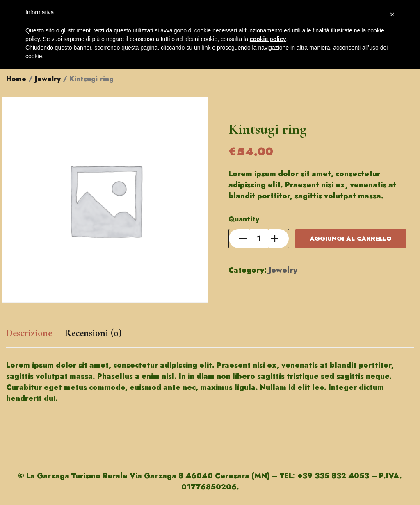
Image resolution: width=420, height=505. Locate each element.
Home (16, 79)
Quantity (244, 219)
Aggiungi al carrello (351, 239)
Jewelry (48, 79)
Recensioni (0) (93, 333)
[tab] (29, 337)
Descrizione (29, 333)
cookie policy (268, 39)
